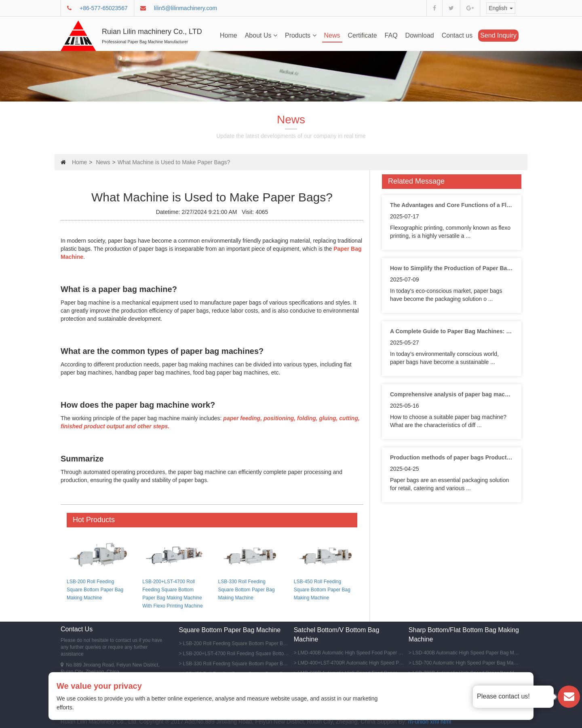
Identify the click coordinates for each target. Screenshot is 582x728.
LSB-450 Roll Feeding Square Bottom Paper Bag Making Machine (322, 590)
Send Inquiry (498, 35)
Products (301, 35)
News (332, 35)
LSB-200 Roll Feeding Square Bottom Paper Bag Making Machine (95, 590)
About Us (261, 35)
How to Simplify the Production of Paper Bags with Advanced (452, 268)
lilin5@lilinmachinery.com (186, 8)
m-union (419, 722)
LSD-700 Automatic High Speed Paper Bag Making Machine (466, 663)
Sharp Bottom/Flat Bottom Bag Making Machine (464, 635)
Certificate (363, 35)
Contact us (457, 35)
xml (434, 722)
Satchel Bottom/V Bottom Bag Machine (337, 635)
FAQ (391, 35)
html (446, 722)
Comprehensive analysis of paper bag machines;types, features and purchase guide (452, 394)
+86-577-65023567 (104, 8)
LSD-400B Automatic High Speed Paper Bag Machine (466, 653)
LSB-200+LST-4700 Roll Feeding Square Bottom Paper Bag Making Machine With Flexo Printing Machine (236, 654)
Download (420, 35)
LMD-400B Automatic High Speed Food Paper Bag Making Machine (351, 653)
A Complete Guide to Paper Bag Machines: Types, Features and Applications (452, 331)
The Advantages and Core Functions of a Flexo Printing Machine (452, 205)
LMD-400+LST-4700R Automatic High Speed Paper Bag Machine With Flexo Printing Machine (351, 663)
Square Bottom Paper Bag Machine (230, 630)
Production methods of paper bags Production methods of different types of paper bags (452, 457)
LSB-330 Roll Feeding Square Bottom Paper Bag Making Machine (247, 590)
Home (229, 35)
